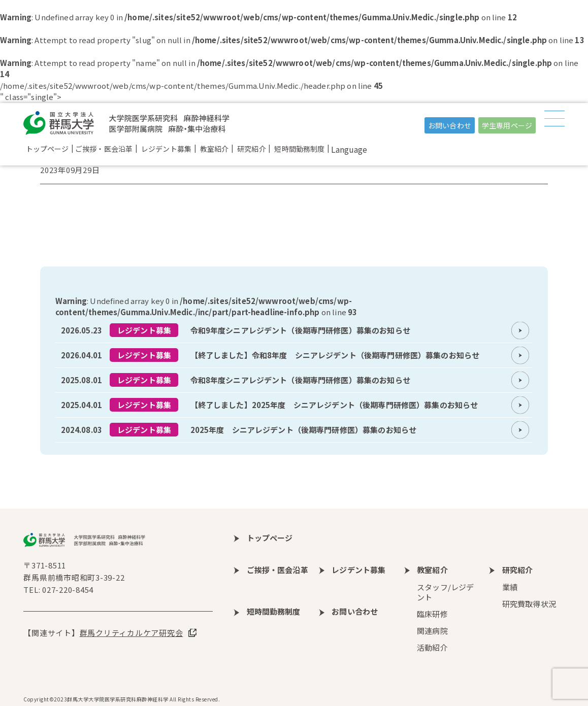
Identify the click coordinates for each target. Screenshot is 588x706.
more (294, 330)
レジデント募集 (144, 330)
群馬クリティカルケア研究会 (132, 633)
